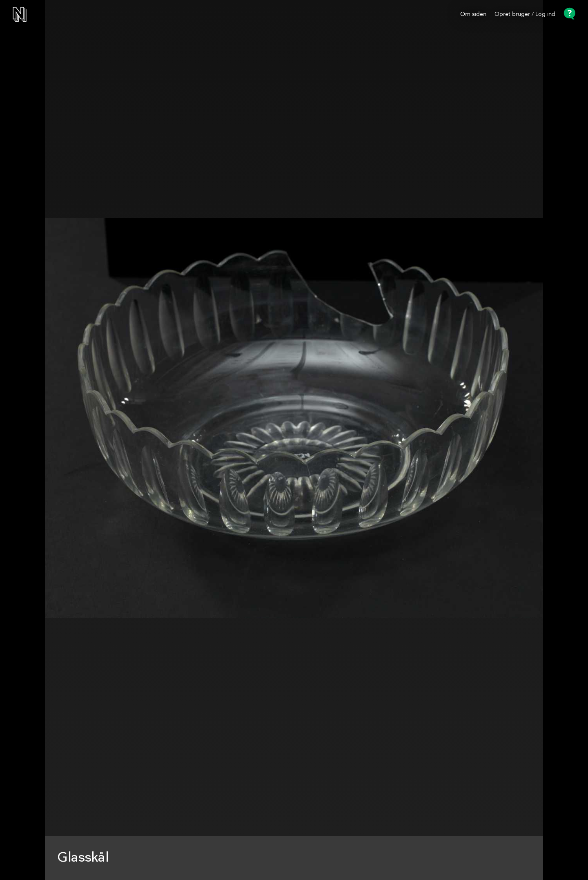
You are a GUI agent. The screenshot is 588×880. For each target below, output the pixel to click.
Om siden (473, 14)
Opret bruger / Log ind (525, 14)
